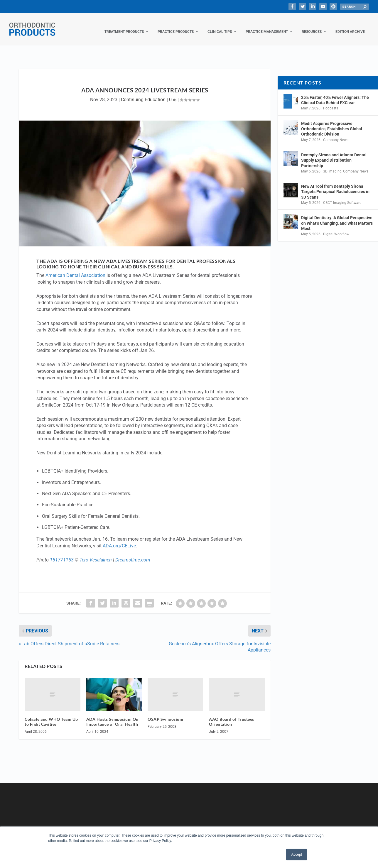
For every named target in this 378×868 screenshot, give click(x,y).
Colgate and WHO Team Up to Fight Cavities (51, 716)
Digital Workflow (336, 228)
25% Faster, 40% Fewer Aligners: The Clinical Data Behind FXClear (335, 94)
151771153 (62, 554)
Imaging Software (347, 197)
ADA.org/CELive (119, 540)
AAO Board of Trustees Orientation (232, 716)
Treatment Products (124, 26)
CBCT (327, 197)
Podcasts (331, 102)
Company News (336, 134)
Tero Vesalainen (96, 554)
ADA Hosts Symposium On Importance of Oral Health (112, 716)
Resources (312, 26)
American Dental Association (75, 269)
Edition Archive (350, 26)
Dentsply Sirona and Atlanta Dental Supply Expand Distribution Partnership (334, 154)
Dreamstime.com (133, 554)
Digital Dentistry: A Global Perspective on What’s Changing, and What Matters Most (337, 217)
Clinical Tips (220, 26)
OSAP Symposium (165, 713)
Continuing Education (143, 94)
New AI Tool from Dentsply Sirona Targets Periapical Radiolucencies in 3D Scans (335, 186)
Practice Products (176, 26)
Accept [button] (297, 855)
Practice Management (267, 26)
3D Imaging (332, 165)
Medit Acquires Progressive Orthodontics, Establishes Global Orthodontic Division (332, 123)
